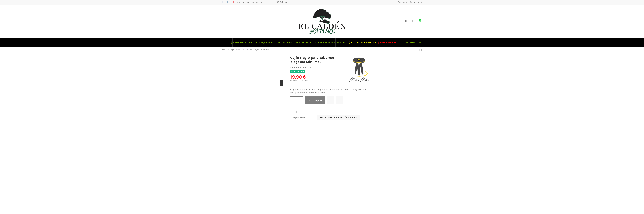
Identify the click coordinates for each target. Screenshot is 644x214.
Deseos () (402, 2)
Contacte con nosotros (248, 2)
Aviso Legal (266, 2)
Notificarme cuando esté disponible (342, 118)
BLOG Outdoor (281, 2)
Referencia (296, 67)
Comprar (315, 100)
